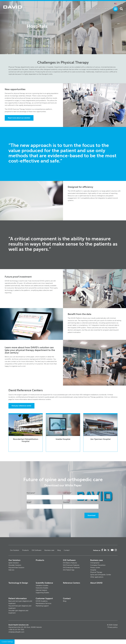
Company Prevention (98, 565)
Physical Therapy (96, 572)
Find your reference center (21, 406)
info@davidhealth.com (16, 632)
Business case (88, 9)
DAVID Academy (42, 601)
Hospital (93, 570)
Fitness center (95, 567)
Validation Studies (42, 585)
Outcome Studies (42, 588)
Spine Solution (14, 563)
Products (62, 9)
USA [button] (118, 4)
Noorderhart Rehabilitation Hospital (26, 440)
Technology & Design (18, 583)
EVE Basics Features (70, 563)
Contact (106, 9)
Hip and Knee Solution (16, 567)
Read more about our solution (19, 118)
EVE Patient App (69, 570)
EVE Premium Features (71, 565)
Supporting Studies (42, 593)
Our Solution (50, 9)
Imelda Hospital (63, 439)
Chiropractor (95, 563)
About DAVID (96, 583)
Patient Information (18, 598)
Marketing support (42, 606)
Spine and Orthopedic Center (101, 575)
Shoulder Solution (15, 565)
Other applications (97, 577)
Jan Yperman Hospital (100, 439)
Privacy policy (113, 627)
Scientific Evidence (44, 583)
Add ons (11, 570)
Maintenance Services (44, 603)
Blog (98, 9)
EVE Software (74, 9)
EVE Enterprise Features (71, 567)
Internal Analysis (41, 590)
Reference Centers (72, 583)
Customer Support (44, 598)
